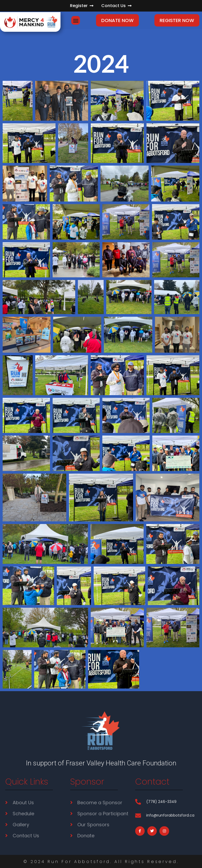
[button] (76, 20)
